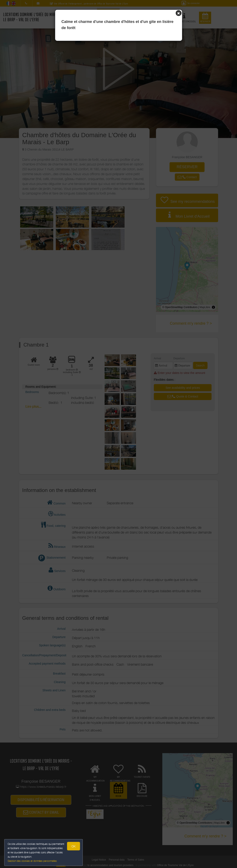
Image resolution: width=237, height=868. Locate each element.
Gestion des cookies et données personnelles (32, 861)
